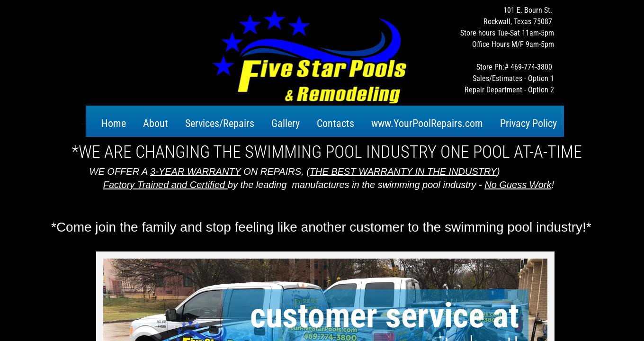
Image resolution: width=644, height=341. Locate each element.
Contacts (335, 123)
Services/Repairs (220, 123)
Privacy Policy (528, 123)
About (156, 123)
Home (114, 123)
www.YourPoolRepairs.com (427, 123)
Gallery (286, 123)
